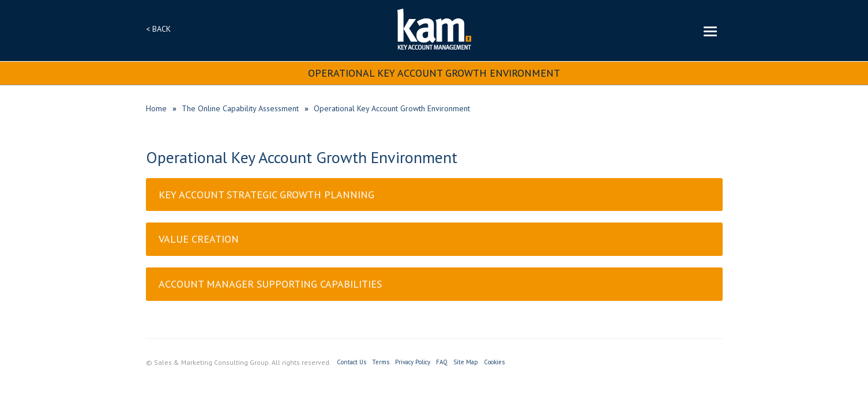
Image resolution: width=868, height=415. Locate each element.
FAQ (442, 362)
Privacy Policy (413, 362)
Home (156, 108)
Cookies (494, 362)
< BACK (158, 29)
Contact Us (352, 362)
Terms (381, 362)
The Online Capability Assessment (240, 108)
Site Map (466, 362)
